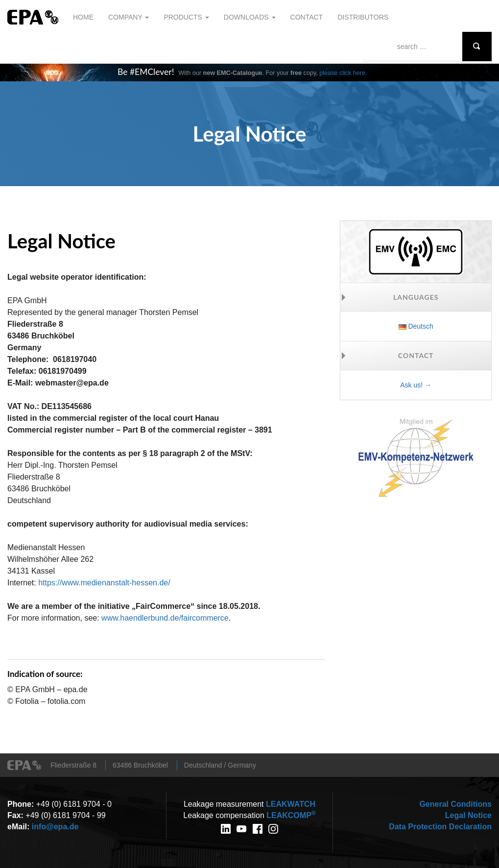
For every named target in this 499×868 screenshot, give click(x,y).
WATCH (291, 804)
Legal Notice (468, 815)
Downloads (250, 17)
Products (186, 17)
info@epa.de (55, 827)
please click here (342, 73)
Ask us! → (416, 385)
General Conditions (455, 804)
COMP (291, 815)
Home (83, 17)
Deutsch (416, 326)
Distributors (363, 17)
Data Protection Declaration (440, 827)
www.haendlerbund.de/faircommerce (165, 618)
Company (129, 17)
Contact (307, 17)
